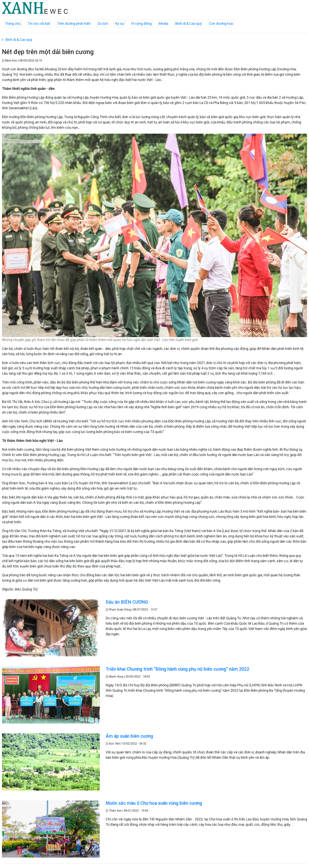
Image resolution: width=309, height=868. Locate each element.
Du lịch (103, 23)
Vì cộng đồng (141, 23)
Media (163, 23)
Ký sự (120, 23)
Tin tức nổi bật (39, 23)
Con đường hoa (221, 23)
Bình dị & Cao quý (189, 23)
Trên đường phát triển (74, 23)
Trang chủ (13, 23)
